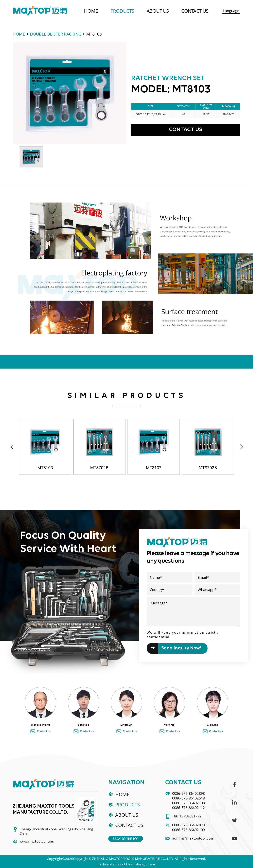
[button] (241, 447)
